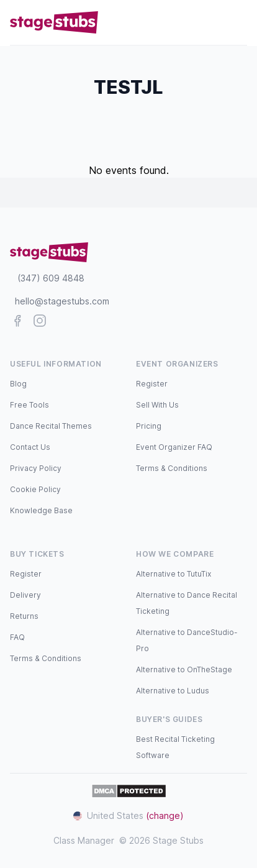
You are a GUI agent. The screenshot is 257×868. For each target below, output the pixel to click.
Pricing (149, 426)
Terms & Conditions (172, 468)
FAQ (17, 637)
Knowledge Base (41, 510)
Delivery (25, 595)
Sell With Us (157, 405)
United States (128, 815)
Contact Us (30, 447)
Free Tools (29, 405)
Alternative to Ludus (173, 691)
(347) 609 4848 (51, 278)
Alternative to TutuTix (174, 574)
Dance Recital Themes (51, 426)
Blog (18, 384)
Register (152, 384)
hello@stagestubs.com (62, 301)
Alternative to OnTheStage (184, 669)
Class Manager (84, 840)
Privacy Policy (36, 468)
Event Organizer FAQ (174, 447)
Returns (24, 616)
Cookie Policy (35, 489)
